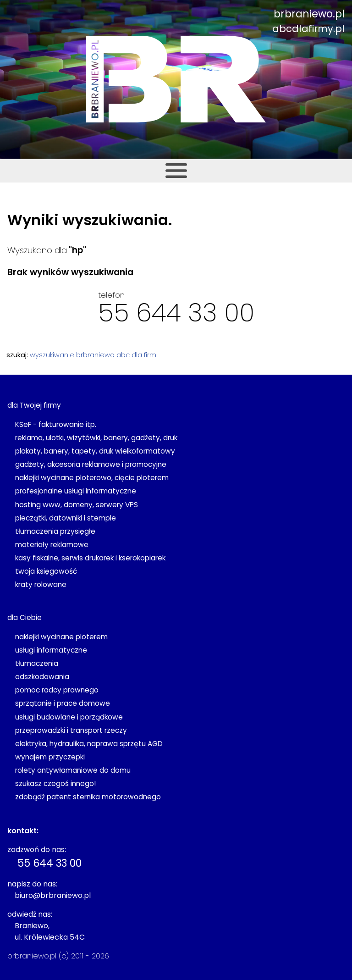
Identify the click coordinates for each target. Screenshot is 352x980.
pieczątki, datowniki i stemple (66, 518)
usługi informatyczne (51, 650)
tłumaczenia (37, 663)
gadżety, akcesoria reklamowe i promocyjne (91, 464)
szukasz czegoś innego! (55, 783)
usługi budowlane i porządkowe (69, 717)
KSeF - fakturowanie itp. (56, 424)
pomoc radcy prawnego (57, 690)
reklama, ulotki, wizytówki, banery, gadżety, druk (96, 438)
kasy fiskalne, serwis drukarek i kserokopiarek (90, 558)
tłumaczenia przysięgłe (55, 531)
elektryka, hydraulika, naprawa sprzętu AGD (89, 744)
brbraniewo (95, 355)
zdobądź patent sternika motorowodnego (88, 797)
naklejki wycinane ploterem (61, 637)
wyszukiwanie (52, 355)
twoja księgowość (46, 571)
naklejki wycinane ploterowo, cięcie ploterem (92, 478)
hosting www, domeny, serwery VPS (77, 505)
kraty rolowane (41, 584)
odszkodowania (42, 677)
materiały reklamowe (52, 545)
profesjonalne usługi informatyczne (76, 491)
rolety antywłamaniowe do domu (73, 770)
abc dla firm (136, 355)
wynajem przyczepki (50, 757)
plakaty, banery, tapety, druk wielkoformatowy (95, 451)
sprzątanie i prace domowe (63, 703)
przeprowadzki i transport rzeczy (71, 730)
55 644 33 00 (176, 313)
